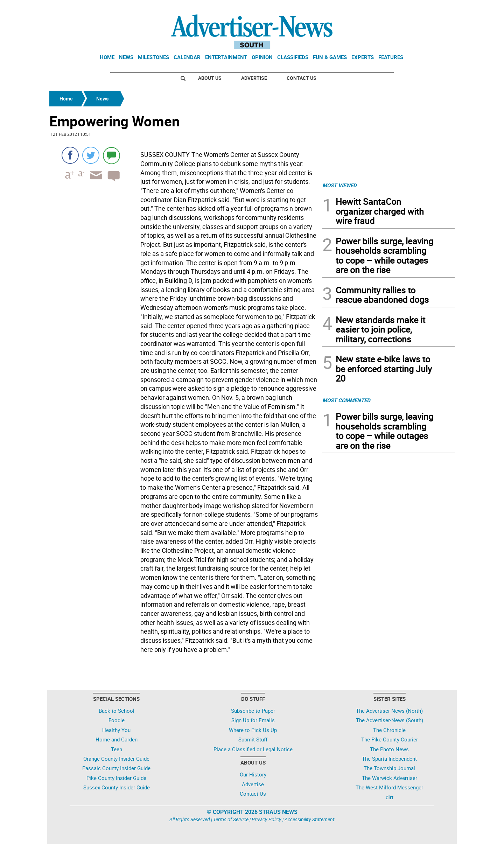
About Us (210, 78)
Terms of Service (231, 819)
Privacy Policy (267, 819)
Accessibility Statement (310, 819)
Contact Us (302, 78)
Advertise (254, 78)
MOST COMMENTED (346, 400)
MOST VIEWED (339, 185)
